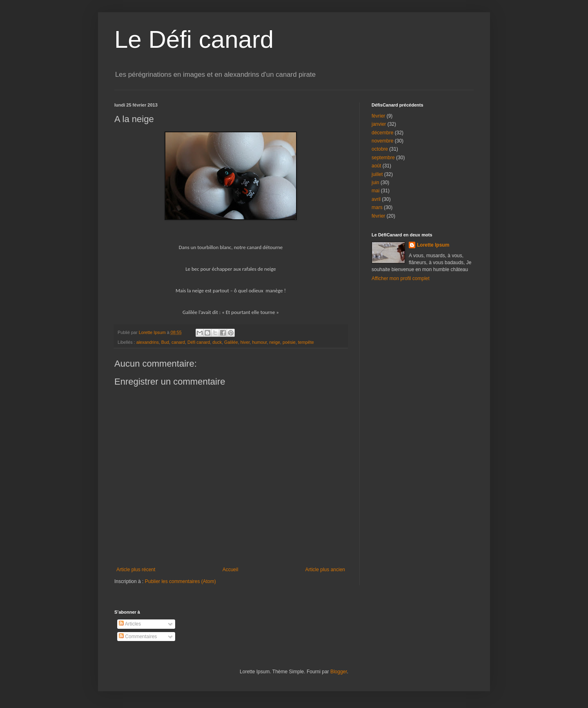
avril (376, 199)
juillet (377, 174)
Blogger (339, 672)
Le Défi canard (194, 39)
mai (375, 191)
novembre (382, 141)
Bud (165, 342)
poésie (289, 342)
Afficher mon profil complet (401, 278)
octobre (380, 149)
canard (178, 342)
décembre (382, 133)
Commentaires (138, 637)
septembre (383, 158)
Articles (130, 624)
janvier (379, 124)
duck (217, 342)
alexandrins (148, 342)
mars (377, 207)
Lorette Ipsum (433, 245)
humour (260, 342)
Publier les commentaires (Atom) (180, 581)
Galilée (231, 342)
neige (275, 342)
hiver (245, 342)
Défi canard (199, 342)
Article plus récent (136, 570)
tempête (306, 342)
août (376, 166)
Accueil (231, 570)
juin (375, 183)
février (378, 116)
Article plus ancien (325, 570)
